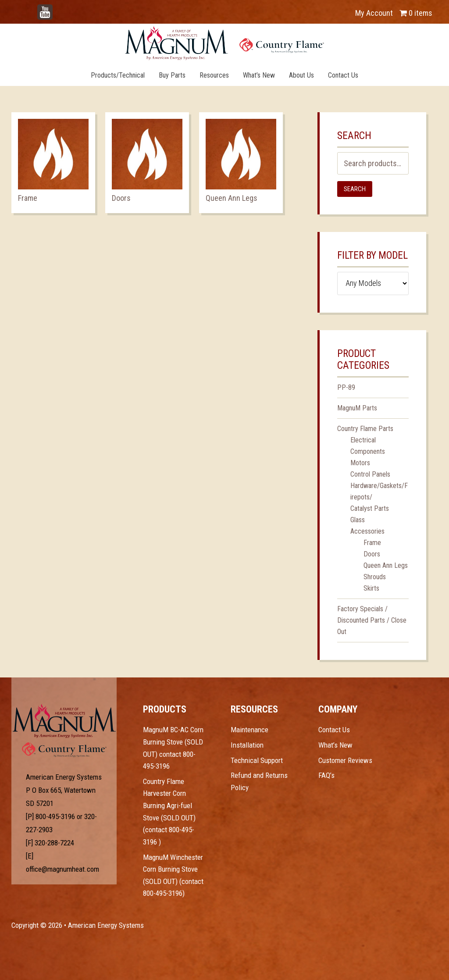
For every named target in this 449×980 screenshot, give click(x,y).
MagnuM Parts (357, 408)
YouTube (58, 9)
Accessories (367, 531)
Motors (360, 463)
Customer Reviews (345, 760)
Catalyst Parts (370, 508)
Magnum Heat (224, 43)
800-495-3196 (55, 816)
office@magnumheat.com (62, 869)
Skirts (371, 588)
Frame (372, 543)
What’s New (335, 745)
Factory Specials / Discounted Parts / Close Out (372, 620)
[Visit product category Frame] (53, 163)
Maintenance (249, 730)
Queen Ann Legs (386, 565)
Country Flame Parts (365, 429)
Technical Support (257, 760)
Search (355, 189)
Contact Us (334, 730)
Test (64, 721)
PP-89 (346, 387)
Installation (247, 745)
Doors (372, 554)
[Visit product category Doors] (147, 163)
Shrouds (375, 577)
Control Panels (370, 474)
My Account (374, 13)
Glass (358, 520)
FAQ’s (326, 775)
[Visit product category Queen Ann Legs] (241, 163)
